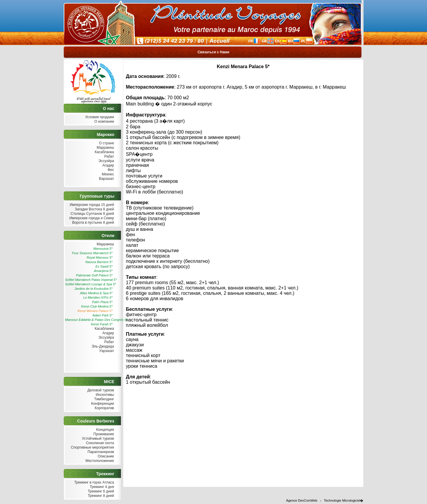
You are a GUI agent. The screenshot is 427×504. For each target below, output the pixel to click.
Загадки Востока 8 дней (94, 209)
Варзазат (106, 179)
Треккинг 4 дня (101, 487)
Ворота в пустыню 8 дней (93, 223)
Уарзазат (106, 351)
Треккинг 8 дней (100, 496)
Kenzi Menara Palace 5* (95, 311)
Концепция (105, 430)
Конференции (102, 404)
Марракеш (105, 148)
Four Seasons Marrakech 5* (92, 253)
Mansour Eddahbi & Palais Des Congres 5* (90, 320)
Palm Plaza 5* (102, 302)
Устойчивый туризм (97, 439)
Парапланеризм (100, 452)
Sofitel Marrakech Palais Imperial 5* (90, 280)
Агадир (108, 165)
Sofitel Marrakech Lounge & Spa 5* (90, 284)
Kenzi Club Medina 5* (97, 306)
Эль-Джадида (102, 347)
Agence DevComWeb (302, 500)
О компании (104, 122)
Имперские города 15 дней (91, 205)
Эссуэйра (106, 161)
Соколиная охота (99, 443)
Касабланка (104, 152)
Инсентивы (104, 395)
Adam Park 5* (103, 315)
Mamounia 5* (103, 249)
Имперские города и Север (91, 218)
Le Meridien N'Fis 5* (98, 297)
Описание (105, 456)
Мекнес (107, 174)
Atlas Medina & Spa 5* (96, 293)
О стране (106, 143)
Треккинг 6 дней (100, 491)
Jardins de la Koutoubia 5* (93, 289)
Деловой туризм (100, 390)
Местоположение (99, 461)
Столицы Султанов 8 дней (92, 214)
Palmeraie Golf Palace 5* (94, 275)
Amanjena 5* (103, 271)
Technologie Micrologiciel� (344, 500)
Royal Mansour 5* (99, 257)
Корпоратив (104, 408)
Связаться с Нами (213, 52)
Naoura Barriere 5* (99, 262)
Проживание (103, 434)
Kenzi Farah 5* (102, 324)
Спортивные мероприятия (92, 448)
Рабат (108, 157)
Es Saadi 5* (104, 266)
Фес (110, 170)
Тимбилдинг (103, 399)
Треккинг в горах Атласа (93, 483)
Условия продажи (99, 117)
